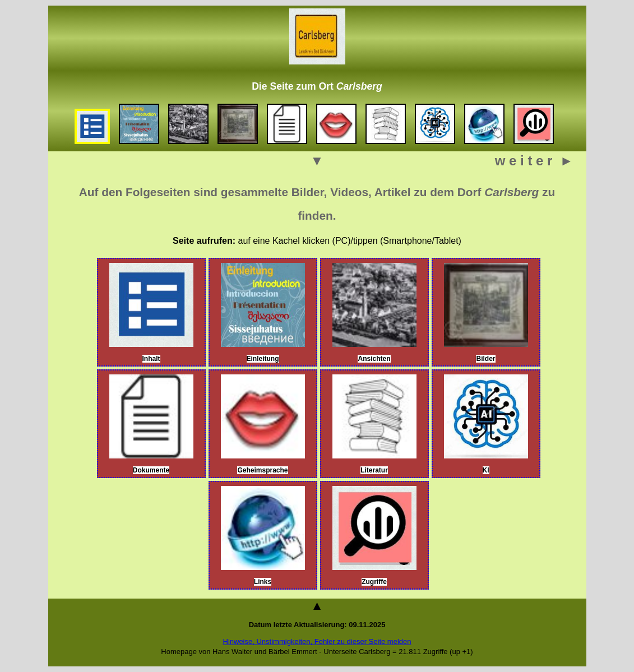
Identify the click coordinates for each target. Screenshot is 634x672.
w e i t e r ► (534, 161)
